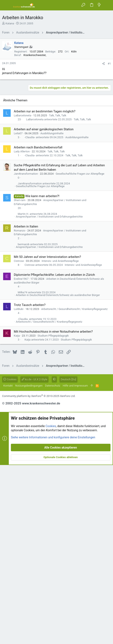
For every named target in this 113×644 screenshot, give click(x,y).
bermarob (24, 423)
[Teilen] (103, 122)
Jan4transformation (26, 353)
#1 (109, 122)
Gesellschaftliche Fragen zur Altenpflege (80, 353)
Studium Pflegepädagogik (53, 515)
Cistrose (19, 440)
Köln (74, 110)
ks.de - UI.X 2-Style (34, 558)
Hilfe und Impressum (75, 565)
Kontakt (8, 565)
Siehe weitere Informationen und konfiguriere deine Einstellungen (53, 616)
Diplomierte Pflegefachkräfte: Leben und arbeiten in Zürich (54, 454)
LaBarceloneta (22, 294)
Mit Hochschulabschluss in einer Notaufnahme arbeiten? (53, 511)
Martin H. (23, 393)
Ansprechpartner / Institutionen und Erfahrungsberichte (49, 396)
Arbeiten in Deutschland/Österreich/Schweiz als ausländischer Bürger (58, 474)
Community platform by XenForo (39, 575)
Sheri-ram (20, 379)
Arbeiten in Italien (26, 405)
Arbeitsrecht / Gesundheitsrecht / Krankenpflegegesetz (74, 488)
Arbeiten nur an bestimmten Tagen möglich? (45, 290)
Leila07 (18, 312)
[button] (6, 5)
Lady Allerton (22, 330)
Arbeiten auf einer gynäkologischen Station (44, 308)
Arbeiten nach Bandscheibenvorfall (38, 326)
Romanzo (20, 410)
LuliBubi (19, 488)
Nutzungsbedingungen (29, 565)
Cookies (10, 558)
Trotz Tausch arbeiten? (30, 484)
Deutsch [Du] (68, 558)
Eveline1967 (21, 458)
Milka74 (23, 471)
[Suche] (107, 5)
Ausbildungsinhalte (52, 312)
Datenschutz (53, 565)
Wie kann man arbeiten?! (42, 375)
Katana (10, 23)
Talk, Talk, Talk (58, 294)
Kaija (17, 515)
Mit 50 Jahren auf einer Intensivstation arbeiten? (47, 436)
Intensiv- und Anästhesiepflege (60, 440)
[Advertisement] (56, 66)
